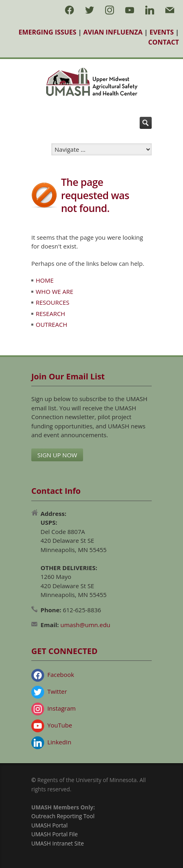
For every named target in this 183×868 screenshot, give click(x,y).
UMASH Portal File (55, 834)
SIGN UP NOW (57, 455)
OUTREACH (51, 324)
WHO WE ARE (55, 291)
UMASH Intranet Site (58, 843)
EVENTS (162, 32)
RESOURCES (53, 302)
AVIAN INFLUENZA (113, 32)
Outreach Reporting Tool (63, 816)
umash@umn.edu (85, 625)
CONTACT (164, 42)
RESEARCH (50, 314)
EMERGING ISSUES (47, 32)
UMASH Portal (49, 825)
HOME (45, 280)
